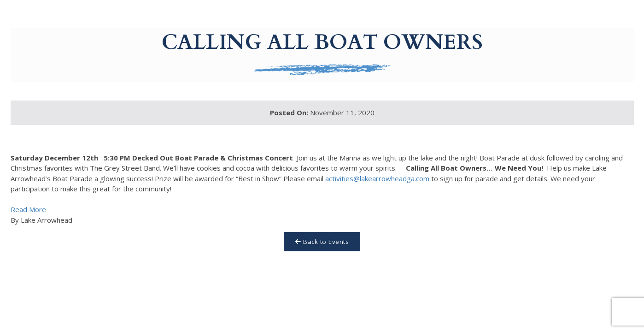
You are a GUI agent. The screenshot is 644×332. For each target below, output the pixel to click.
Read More (28, 209)
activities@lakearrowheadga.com (377, 178)
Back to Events (322, 242)
